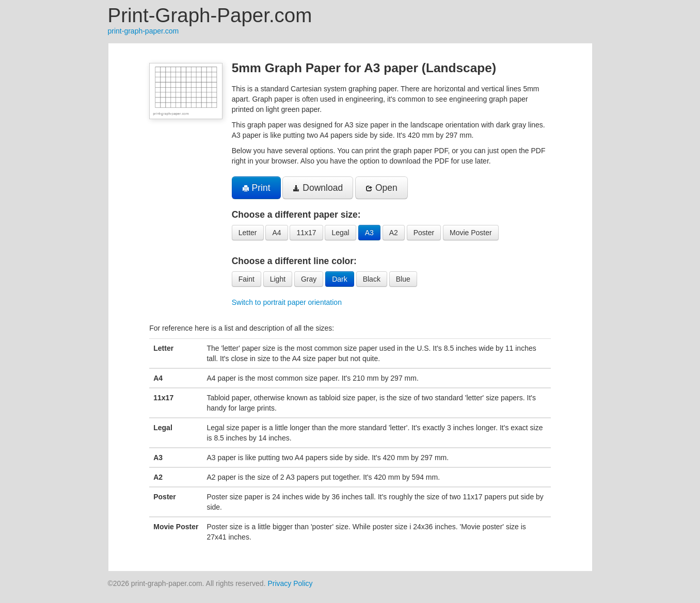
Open (381, 188)
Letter (248, 233)
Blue (403, 279)
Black (372, 279)
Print (256, 188)
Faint (246, 279)
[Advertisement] (57, 198)
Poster (424, 233)
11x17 (306, 233)
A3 (369, 233)
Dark (340, 279)
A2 (394, 233)
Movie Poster (471, 233)
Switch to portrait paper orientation (287, 302)
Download (318, 188)
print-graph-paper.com (144, 31)
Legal (340, 233)
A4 (276, 233)
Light (278, 279)
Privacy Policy (290, 583)
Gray (309, 279)
